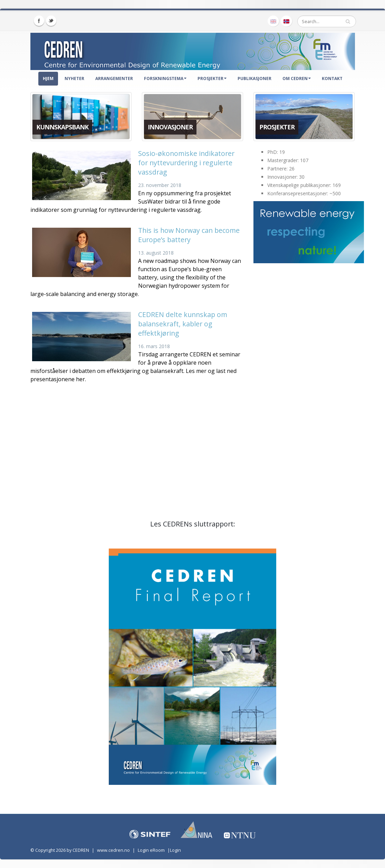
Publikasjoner (254, 78)
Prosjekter (212, 78)
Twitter (51, 21)
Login (175, 850)
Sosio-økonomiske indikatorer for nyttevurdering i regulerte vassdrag (186, 163)
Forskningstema (165, 78)
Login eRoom (151, 850)
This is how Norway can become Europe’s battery (189, 235)
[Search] (327, 21)
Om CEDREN (297, 78)
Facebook (39, 21)
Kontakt (332, 78)
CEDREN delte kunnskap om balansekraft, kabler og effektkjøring (183, 324)
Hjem (48, 78)
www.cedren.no (113, 850)
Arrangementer (114, 78)
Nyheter (74, 78)
